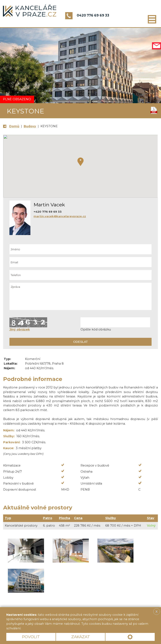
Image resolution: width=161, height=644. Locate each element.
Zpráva (80, 296)
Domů (14, 126)
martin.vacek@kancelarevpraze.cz (60, 216)
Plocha (64, 518)
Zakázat (81, 637)
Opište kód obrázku (96, 329)
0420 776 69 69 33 (93, 15)
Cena (78, 518)
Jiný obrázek (20, 329)
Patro (48, 518)
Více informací (36, 628)
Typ (8, 518)
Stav (151, 518)
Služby (111, 518)
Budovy (30, 126)
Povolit (31, 637)
